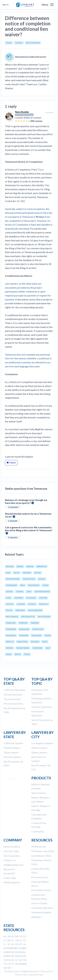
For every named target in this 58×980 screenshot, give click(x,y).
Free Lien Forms (40, 877)
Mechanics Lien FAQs (43, 851)
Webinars (37, 917)
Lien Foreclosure (31, 598)
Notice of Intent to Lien (28, 617)
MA (13, 948)
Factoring (45, 585)
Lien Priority (10, 604)
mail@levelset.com (14, 865)
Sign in (5, 5)
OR (5, 960)
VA (17, 964)
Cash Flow (17, 573)
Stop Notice (10, 648)
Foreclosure (9, 591)
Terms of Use (46, 971)
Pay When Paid (23, 623)
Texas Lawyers (11, 752)
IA (13, 944)
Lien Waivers (19, 43)
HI (20, 940)
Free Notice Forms (41, 890)
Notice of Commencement (33, 43)
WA (21, 964)
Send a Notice (39, 793)
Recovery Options (37, 635)
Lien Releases (21, 604)
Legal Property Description (42, 591)
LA (24, 944)
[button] (52, 5)
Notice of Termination (44, 617)
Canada (8, 573)
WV (25, 964)
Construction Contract (29, 579)
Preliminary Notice (38, 629)
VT (13, 964)
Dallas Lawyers (39, 752)
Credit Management (11, 585)
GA (17, 940)
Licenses (9, 598)
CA (21, 936)
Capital (48, 648)
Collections (38, 573)
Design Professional (34, 585)
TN (25, 960)
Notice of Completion (12, 617)
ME (5, 948)
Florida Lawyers (12, 748)
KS (17, 944)
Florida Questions (13, 694)
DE (9, 940)
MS (25, 948)
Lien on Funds (43, 598)
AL (5, 936)
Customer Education (42, 908)
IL (5, 944)
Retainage (48, 635)
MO (6, 952)
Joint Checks (20, 591)
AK (9, 936)
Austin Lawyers (39, 748)
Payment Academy (38, 648)
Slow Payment (35, 642)
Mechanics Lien (44, 604)
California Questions (14, 690)
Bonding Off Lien (42, 566)
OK (25, 956)
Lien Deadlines (19, 598)
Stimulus (45, 642)
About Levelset (12, 846)
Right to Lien (10, 642)
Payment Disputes (11, 629)
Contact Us (10, 860)
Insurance (9, 654)
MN (21, 948)
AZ (13, 936)
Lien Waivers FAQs (41, 856)
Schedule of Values (22, 642)
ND (17, 956)
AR (17, 936)
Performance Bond (24, 629)
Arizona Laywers (12, 757)
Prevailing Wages (11, 635)
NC (13, 956)
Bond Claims (30, 566)
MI (17, 948)
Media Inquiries (12, 882)
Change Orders (27, 573)
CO (25, 936)
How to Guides (39, 903)
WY (9, 968)
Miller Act (9, 610)
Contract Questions (42, 707)
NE (13, 952)
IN (9, 944)
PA (9, 960)
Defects (23, 585)
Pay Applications (11, 623)
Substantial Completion (23, 648)
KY (21, 944)
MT (10, 952)
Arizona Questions (13, 703)
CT (5, 940)
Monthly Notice (20, 610)
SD (21, 960)
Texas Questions (12, 699)
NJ (24, 952)
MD (10, 948)
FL (13, 940)
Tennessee (9, 43)
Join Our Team (11, 851)
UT (9, 964)
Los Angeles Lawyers (42, 743)
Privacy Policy (21, 975)
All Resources (39, 846)
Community (38, 831)
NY (9, 956)
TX (5, 964)
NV (17, 952)
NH (21, 952)
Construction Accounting (13, 579)
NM (6, 956)
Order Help (10, 878)
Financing (27, 654)
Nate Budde (22, 112)
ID (24, 940)
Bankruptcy (20, 566)
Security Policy (36, 975)
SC (17, 960)
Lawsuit (29, 591)
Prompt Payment (24, 635)
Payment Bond (35, 623)
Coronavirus (42, 579)
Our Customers (12, 856)
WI (5, 968)
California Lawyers (13, 743)
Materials (18, 654)
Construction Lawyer (24, 115)
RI (12, 960)
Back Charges (10, 566)
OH (21, 956)
